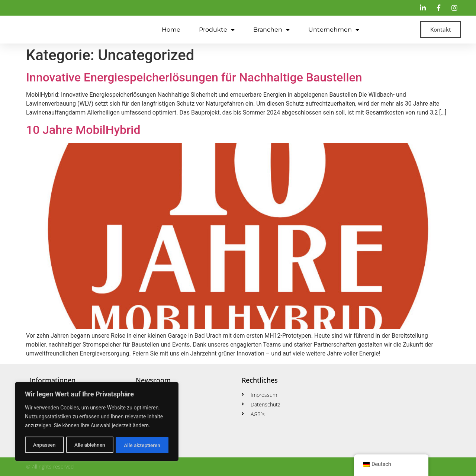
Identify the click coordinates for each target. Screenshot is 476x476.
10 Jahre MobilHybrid (83, 130)
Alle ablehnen (89, 445)
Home (171, 30)
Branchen (271, 30)
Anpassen (44, 445)
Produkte (217, 30)
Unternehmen (334, 30)
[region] (97, 422)
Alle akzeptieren (142, 445)
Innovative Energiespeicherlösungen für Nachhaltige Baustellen (194, 77)
